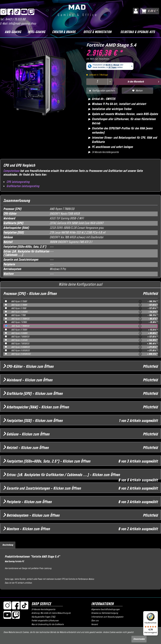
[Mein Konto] (136, 11)
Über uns (95, 621)
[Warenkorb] (150, 11)
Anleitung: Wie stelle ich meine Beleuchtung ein (51, 613)
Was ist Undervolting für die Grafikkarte (48, 624)
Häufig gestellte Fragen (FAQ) (43, 617)
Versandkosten (104, 59)
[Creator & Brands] (64, 32)
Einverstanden (139, 639)
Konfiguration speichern (102, 91)
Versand (94, 624)
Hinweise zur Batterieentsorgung (105, 613)
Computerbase (11, 171)
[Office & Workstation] (97, 32)
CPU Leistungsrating (18, 182)
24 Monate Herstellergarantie (43, 610)
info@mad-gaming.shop (22, 24)
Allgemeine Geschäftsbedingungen (105, 610)
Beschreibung (8, 545)
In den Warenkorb (143, 81)
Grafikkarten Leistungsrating (23, 186)
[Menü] (156, 613)
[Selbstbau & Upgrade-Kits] (137, 32)
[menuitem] (136, 11)
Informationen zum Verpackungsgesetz (107, 617)
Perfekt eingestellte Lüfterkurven (45, 621)
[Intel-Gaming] (36, 32)
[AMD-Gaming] (13, 32)
